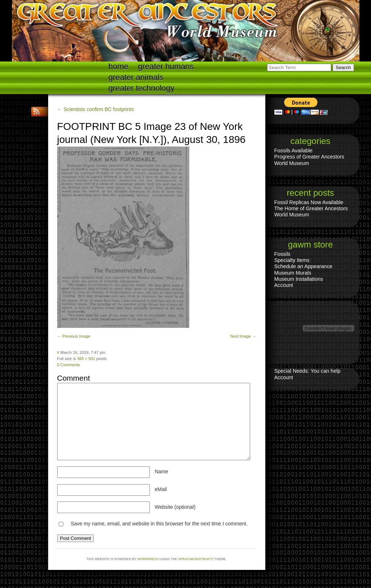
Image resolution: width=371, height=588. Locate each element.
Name (162, 471)
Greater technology (142, 88)
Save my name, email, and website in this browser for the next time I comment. (159, 524)
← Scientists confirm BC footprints (96, 109)
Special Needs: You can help (307, 371)
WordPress (148, 559)
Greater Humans (166, 66)
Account (284, 285)
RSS (37, 112)
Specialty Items (292, 260)
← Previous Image (74, 336)
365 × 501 (86, 359)
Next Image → (243, 336)
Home (119, 66)
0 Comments (69, 365)
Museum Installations (299, 279)
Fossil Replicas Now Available (309, 202)
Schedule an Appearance (303, 266)
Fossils (283, 254)
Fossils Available (294, 151)
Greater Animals (136, 77)
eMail (161, 489)
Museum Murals (293, 273)
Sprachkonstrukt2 (196, 559)
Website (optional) (175, 507)
